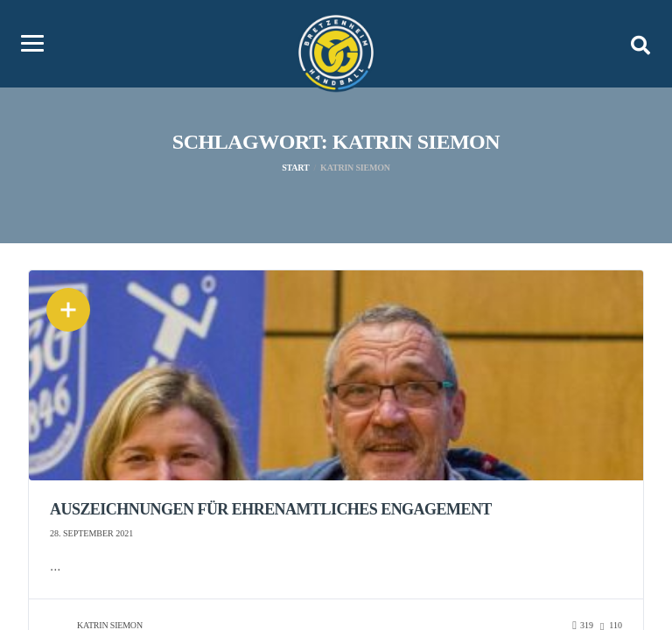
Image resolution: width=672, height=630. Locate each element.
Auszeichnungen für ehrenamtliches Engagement (271, 509)
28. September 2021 (91, 533)
